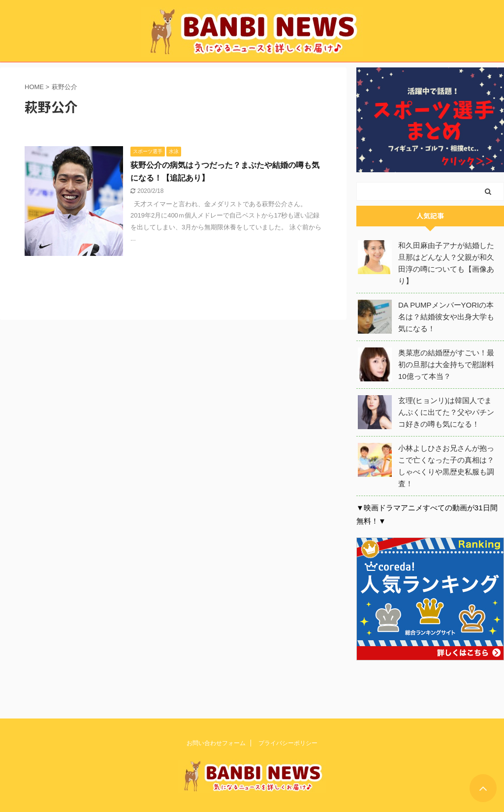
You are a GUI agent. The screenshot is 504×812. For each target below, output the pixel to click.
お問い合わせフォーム (216, 742)
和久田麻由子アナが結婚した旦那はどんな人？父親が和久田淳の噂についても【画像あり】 (446, 263)
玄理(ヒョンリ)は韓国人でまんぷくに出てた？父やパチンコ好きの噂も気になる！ (446, 412)
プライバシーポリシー (288, 742)
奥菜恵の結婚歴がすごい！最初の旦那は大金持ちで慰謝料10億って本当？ (446, 364)
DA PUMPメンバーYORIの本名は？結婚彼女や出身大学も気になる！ (446, 317)
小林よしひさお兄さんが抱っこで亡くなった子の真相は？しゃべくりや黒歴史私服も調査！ (446, 466)
